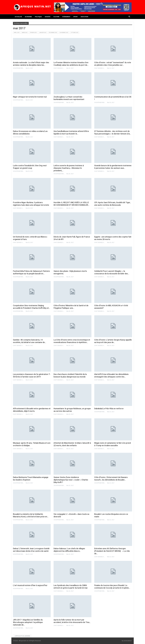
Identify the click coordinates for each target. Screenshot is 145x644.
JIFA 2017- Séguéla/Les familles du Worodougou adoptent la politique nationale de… (28, 622)
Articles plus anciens (22, 636)
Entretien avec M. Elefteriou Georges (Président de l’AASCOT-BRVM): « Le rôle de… (112, 551)
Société (48, 17)
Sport (75, 17)
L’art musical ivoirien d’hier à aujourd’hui (30, 585)
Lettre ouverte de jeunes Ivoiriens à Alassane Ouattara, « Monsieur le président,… (69, 168)
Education (84, 17)
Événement (66, 17)
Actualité (18, 17)
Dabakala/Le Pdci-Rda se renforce (109, 409)
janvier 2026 (43, 33)
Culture (56, 17)
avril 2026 (17, 33)
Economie (28, 17)
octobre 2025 (75, 33)
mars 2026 (25, 33)
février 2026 (33, 33)
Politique (38, 17)
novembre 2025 (64, 33)
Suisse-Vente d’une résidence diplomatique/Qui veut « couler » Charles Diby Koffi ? (71, 480)
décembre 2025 (53, 33)
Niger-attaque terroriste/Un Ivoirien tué (30, 97)
